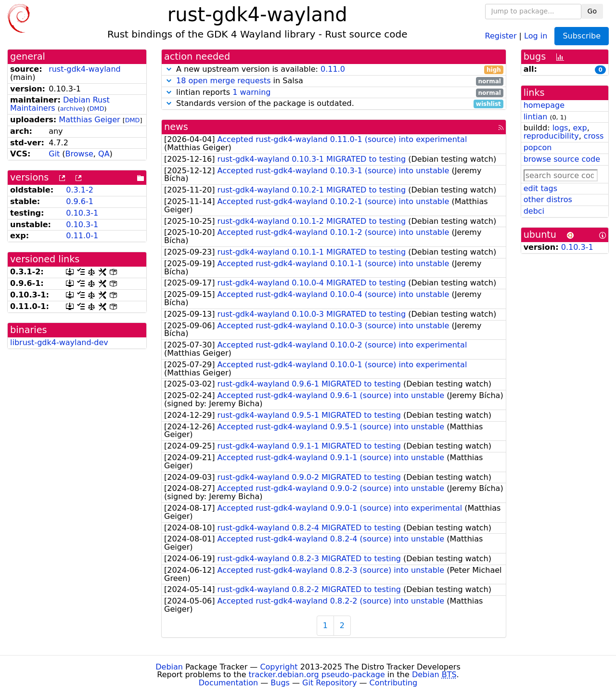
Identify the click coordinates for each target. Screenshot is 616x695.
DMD (97, 109)
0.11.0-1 (82, 236)
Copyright (279, 667)
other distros (548, 199)
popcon (538, 148)
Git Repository (329, 683)
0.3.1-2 (80, 190)
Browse (79, 154)
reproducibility (551, 136)
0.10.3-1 (82, 213)
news (176, 127)
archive (71, 109)
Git (54, 154)
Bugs (280, 683)
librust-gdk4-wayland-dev (59, 342)
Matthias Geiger (89, 120)
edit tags (540, 188)
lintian (536, 117)
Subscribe (582, 36)
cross (594, 136)
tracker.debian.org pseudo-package (317, 675)
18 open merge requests (223, 81)
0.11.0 (333, 69)
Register (501, 35)
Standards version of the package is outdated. (334, 104)
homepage (544, 105)
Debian (169, 667)
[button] (169, 69)
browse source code (562, 159)
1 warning (251, 92)
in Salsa (334, 81)
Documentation (228, 683)
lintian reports (334, 93)
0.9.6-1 (80, 201)
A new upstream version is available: (334, 70)
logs (560, 128)
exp (580, 128)
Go (592, 11)
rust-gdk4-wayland (85, 69)
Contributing (394, 683)
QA (104, 154)
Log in (536, 35)
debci (534, 211)
